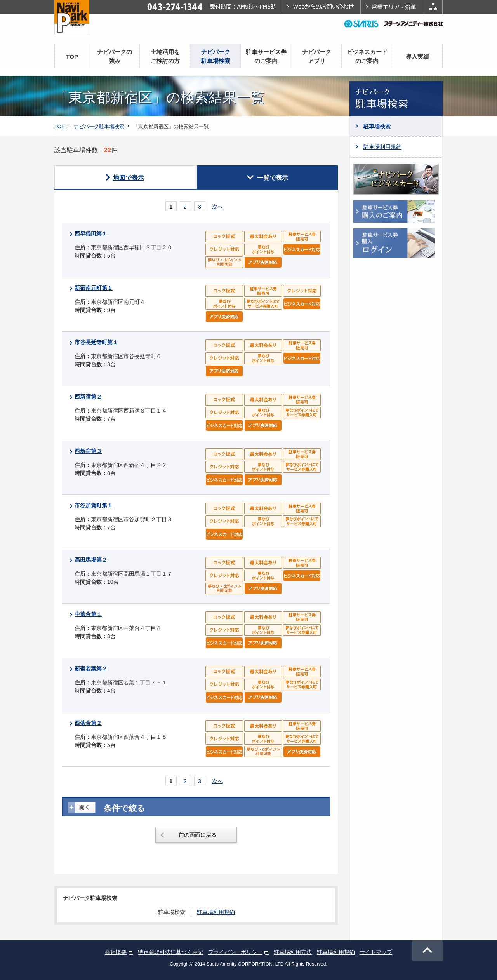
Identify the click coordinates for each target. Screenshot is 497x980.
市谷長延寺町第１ (96, 342)
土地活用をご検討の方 (165, 56)
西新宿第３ (88, 451)
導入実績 (417, 57)
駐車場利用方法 (293, 952)
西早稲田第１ (91, 233)
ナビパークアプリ (317, 56)
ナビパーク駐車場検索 (216, 56)
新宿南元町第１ (94, 288)
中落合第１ (88, 614)
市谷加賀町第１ (94, 505)
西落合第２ (88, 723)
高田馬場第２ (91, 560)
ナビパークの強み (115, 56)
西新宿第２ (88, 397)
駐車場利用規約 (382, 147)
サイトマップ (376, 952)
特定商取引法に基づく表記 (170, 952)
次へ (217, 207)
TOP (72, 57)
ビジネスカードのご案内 (367, 56)
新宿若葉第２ (91, 668)
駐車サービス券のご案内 (266, 56)
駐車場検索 (377, 126)
